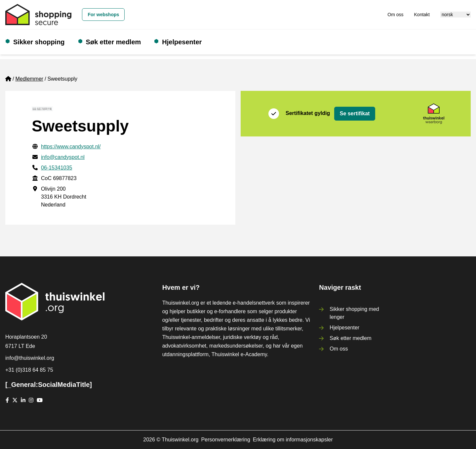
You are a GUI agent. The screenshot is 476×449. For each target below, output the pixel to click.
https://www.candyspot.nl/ (71, 147)
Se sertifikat (355, 113)
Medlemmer (29, 79)
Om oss (395, 15)
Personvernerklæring (226, 440)
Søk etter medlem (114, 42)
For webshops (103, 15)
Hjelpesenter (182, 42)
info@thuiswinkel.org (30, 358)
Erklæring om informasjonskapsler (293, 440)
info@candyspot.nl (63, 157)
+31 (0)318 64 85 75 (29, 370)
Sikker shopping (39, 42)
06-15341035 (57, 168)
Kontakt (422, 15)
